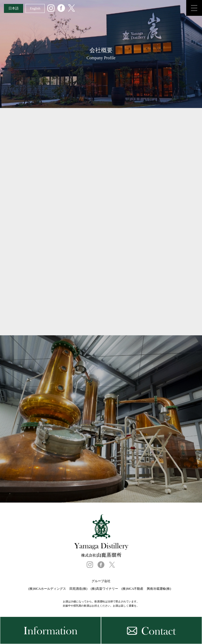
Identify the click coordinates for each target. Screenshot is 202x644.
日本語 (14, 8)
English (35, 8)
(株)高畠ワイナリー (104, 589)
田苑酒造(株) (78, 589)
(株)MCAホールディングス (47, 589)
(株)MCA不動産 (132, 589)
